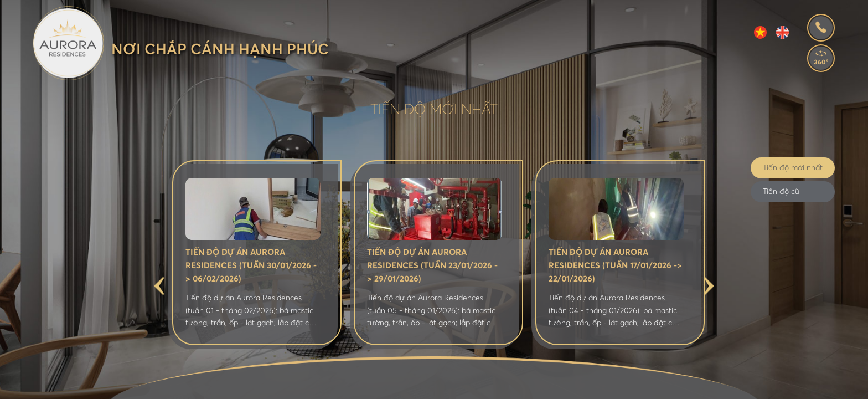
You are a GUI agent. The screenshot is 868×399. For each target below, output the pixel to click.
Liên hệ (675, 385)
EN (782, 32)
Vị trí (314, 385)
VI (760, 32)
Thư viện (573, 385)
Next (709, 286)
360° (821, 63)
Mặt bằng (364, 385)
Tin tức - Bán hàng (495, 385)
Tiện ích (420, 385)
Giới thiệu (264, 385)
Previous (159, 286)
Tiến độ (625, 385)
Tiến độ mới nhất (793, 168)
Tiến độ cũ (781, 192)
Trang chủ (202, 385)
